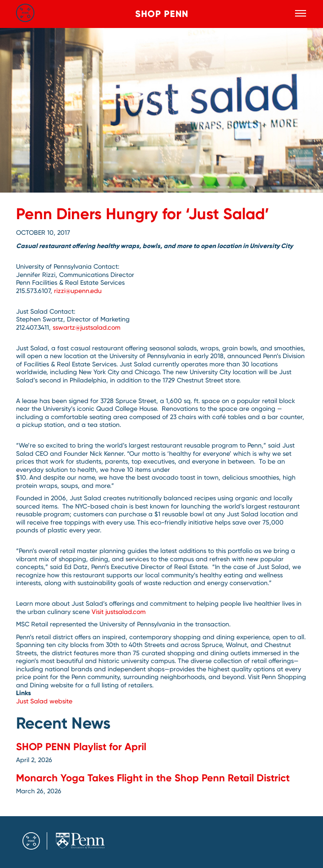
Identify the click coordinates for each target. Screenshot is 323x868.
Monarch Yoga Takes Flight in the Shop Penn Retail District (153, 778)
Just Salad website (44, 701)
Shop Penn (162, 14)
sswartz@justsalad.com (88, 327)
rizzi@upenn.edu (79, 291)
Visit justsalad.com (119, 612)
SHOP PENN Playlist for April (81, 747)
